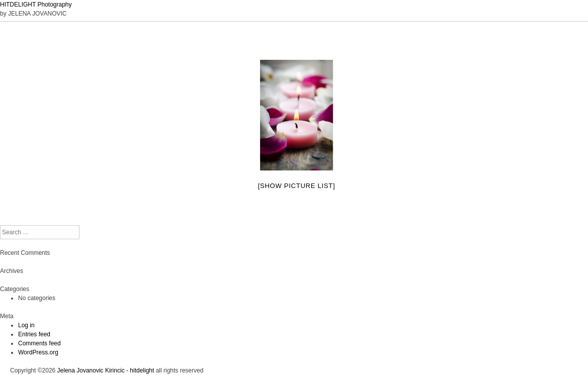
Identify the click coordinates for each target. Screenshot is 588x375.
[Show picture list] (297, 186)
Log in (26, 325)
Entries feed (34, 334)
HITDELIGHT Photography (36, 5)
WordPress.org (38, 352)
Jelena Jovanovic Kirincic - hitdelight (106, 370)
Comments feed (39, 343)
